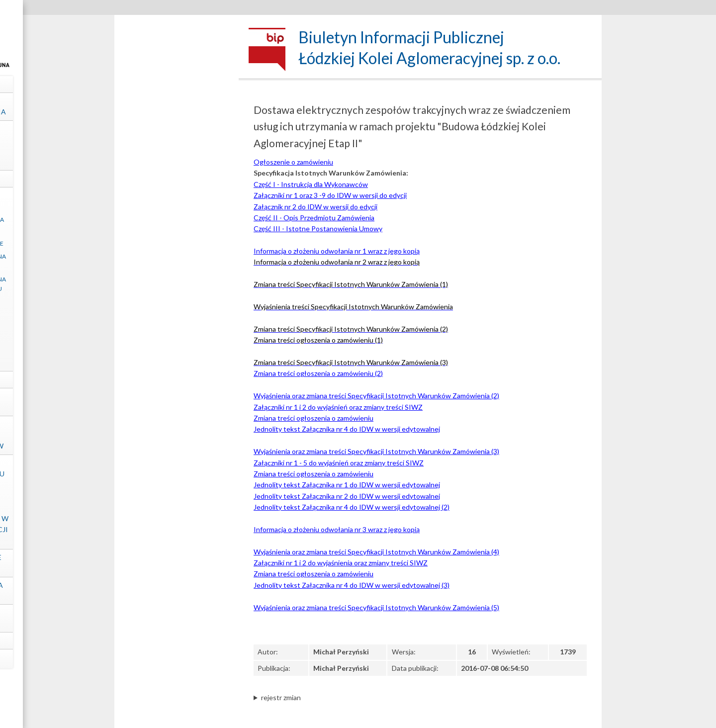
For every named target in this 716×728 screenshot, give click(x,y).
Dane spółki (177, 84)
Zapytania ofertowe (177, 313)
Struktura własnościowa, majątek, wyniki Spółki (177, 145)
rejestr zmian (281, 697)
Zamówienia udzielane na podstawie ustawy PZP (177, 261)
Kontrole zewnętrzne (177, 402)
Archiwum (177, 363)
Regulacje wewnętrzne (177, 243)
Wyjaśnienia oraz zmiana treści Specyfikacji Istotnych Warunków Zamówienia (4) (376, 552)
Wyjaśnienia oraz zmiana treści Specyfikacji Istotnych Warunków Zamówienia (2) (376, 396)
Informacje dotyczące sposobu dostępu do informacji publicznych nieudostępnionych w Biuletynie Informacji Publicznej (177, 502)
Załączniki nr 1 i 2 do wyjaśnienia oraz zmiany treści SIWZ (341, 563)
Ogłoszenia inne (177, 326)
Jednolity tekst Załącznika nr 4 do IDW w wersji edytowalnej (347, 429)
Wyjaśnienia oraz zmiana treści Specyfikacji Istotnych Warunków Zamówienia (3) (376, 451)
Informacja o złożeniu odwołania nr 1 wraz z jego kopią (337, 251)
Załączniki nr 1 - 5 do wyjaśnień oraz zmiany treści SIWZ (339, 463)
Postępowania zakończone (177, 344)
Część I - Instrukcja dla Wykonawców (311, 184)
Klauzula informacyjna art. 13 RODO (177, 224)
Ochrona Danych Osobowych (177, 618)
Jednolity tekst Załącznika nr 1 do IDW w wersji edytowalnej (347, 485)
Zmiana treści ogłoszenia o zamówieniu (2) (318, 373)
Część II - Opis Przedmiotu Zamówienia (314, 218)
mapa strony (177, 659)
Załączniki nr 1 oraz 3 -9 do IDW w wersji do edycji (330, 195)
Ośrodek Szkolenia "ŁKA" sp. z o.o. (177, 591)
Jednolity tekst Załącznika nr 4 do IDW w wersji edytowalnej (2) (352, 507)
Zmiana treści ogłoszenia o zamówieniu (313, 418)
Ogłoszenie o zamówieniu (293, 162)
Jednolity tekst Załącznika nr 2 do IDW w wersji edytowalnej (347, 496)
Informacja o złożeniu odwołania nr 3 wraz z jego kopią (337, 529)
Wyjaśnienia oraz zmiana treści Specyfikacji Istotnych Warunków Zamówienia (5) (376, 607)
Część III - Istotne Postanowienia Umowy (318, 228)
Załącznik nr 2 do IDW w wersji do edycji (315, 207)
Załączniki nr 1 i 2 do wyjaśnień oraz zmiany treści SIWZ (338, 407)
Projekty (177, 379)
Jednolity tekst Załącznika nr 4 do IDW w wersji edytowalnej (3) (352, 585)
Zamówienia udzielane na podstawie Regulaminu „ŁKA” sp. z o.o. (177, 289)
